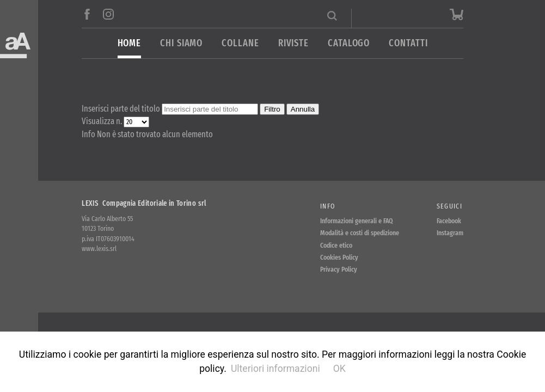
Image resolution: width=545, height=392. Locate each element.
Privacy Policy (339, 269)
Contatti (408, 43)
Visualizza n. (103, 121)
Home (130, 43)
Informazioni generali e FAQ (357, 221)
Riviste (293, 43)
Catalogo (349, 43)
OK (339, 369)
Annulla (303, 109)
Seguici (449, 206)
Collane (240, 43)
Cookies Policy (339, 257)
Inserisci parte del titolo (122, 109)
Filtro (272, 109)
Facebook (449, 221)
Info (327, 206)
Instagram (450, 233)
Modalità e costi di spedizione (360, 233)
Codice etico (336, 245)
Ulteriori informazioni (275, 369)
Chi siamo (181, 43)
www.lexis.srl (99, 249)
